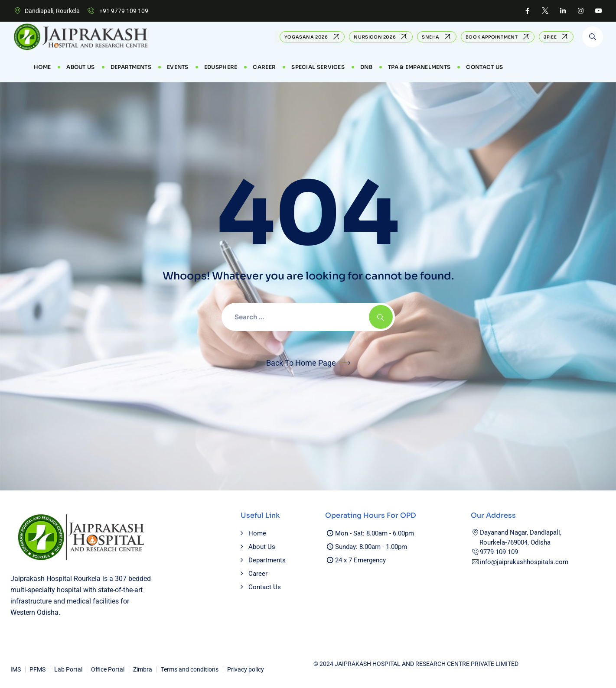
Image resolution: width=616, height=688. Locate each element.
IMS (16, 669)
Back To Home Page (301, 363)
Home (42, 67)
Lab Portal (68, 669)
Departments (131, 67)
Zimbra (143, 669)
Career (258, 574)
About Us (80, 67)
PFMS (37, 669)
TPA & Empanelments (419, 67)
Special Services (318, 67)
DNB (366, 67)
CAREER (264, 67)
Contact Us (484, 67)
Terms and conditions (190, 669)
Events (178, 67)
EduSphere (221, 67)
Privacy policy (246, 669)
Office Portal (108, 669)
